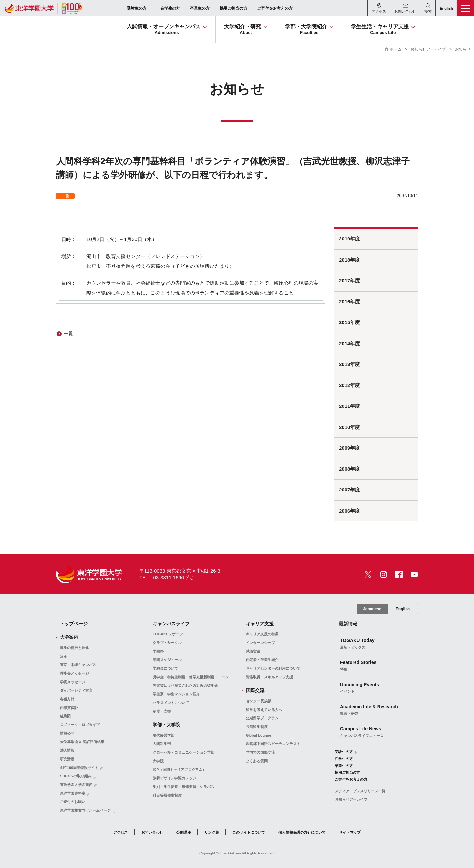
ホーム (396, 49)
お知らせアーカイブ (428, 49)
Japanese (372, 609)
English (403, 609)
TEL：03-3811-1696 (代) (166, 578)
